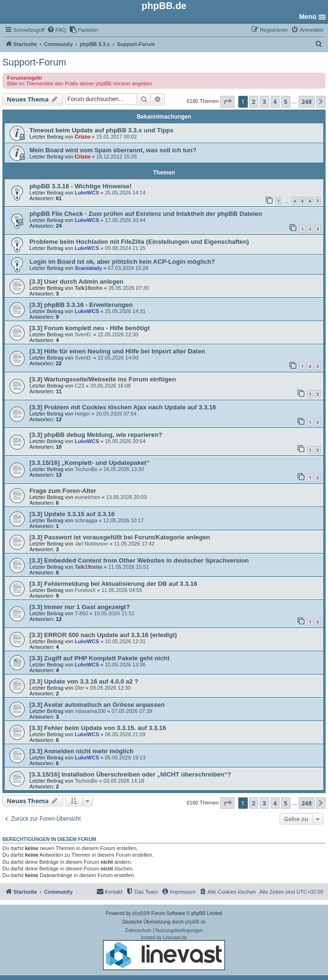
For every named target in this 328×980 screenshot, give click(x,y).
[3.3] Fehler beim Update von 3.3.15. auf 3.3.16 (98, 728)
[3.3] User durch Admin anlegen (76, 282)
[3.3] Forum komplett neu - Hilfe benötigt (90, 328)
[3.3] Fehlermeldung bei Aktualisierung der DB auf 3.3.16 (113, 584)
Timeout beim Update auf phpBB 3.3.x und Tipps (102, 130)
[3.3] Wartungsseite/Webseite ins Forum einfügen (103, 379)
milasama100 (90, 711)
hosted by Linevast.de (164, 952)
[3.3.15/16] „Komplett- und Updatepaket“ (89, 463)
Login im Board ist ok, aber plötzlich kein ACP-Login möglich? (122, 262)
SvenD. (83, 334)
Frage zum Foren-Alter (63, 491)
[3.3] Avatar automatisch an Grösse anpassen (97, 705)
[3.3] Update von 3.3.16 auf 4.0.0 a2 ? (84, 681)
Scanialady (88, 268)
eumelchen (87, 497)
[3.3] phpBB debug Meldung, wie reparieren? (96, 435)
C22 (79, 386)
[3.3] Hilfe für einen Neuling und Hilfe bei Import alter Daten (117, 351)
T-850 (81, 613)
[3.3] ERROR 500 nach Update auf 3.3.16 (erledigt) (103, 635)
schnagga (86, 520)
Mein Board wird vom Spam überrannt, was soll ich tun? (113, 150)
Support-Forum (34, 62)
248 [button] (307, 102)
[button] (227, 102)
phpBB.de (196, 922)
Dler (79, 688)
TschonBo (86, 469)
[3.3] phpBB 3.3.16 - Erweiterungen (81, 305)
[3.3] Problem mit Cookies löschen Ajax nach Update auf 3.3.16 (123, 407)
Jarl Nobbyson (91, 544)
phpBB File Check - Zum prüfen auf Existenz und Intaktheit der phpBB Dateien (146, 214)
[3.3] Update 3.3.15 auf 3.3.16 (72, 514)
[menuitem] (56, 30)
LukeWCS (87, 193)
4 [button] (275, 102)
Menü (308, 17)
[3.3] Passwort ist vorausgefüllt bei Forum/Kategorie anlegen (120, 537)
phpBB (140, 913)
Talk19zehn (89, 288)
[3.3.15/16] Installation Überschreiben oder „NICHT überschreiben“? (130, 774)
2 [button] (254, 102)
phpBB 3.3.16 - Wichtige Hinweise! (80, 186)
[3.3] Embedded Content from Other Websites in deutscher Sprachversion (139, 560)
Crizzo (82, 137)
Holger (82, 414)
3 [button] (264, 102)
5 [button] (286, 102)
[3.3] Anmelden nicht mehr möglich (81, 751)
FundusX (85, 590)
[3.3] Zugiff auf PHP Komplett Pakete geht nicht (99, 658)
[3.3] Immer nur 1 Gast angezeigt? (80, 607)
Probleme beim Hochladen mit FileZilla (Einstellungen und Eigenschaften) (139, 242)
